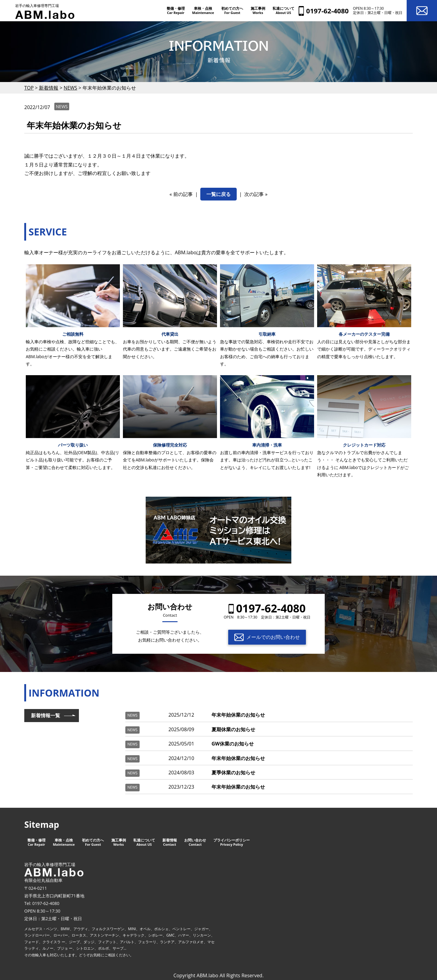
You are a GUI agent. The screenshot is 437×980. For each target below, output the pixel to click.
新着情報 (170, 842)
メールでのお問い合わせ (273, 637)
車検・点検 (203, 10)
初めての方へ (232, 10)
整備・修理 (176, 10)
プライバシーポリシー (232, 842)
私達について (283, 10)
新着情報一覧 (46, 715)
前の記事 (183, 194)
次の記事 (254, 194)
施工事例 (258, 10)
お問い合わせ (195, 842)
